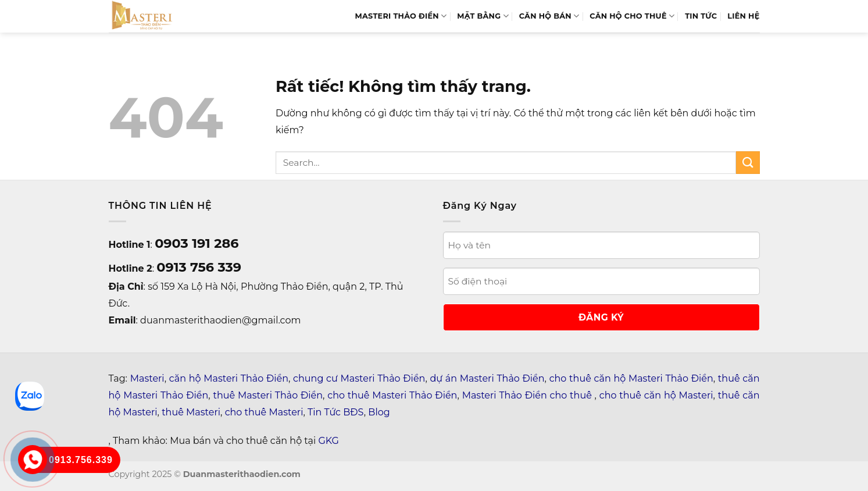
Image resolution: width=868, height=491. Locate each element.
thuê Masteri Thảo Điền (268, 395)
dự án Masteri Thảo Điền (487, 378)
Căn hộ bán (549, 16)
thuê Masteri (191, 412)
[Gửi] (748, 163)
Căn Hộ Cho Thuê (632, 16)
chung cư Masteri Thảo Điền (359, 378)
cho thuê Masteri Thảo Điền (392, 395)
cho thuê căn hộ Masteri (656, 395)
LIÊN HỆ (743, 16)
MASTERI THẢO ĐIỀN (401, 16)
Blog (379, 412)
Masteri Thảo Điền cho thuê (528, 395)
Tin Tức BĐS (336, 412)
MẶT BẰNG (483, 16)
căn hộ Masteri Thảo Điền (229, 378)
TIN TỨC (701, 16)
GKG (328, 441)
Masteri (147, 378)
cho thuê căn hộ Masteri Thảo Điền (631, 378)
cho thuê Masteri (264, 412)
